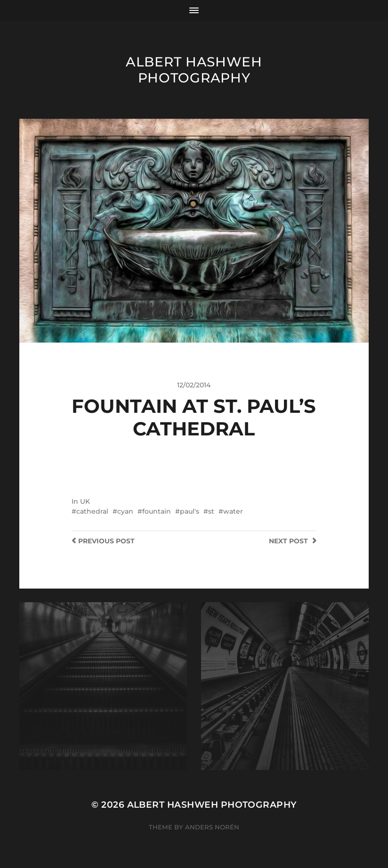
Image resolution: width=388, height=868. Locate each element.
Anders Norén (212, 827)
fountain (157, 511)
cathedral (92, 511)
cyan (125, 511)
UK (85, 501)
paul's (190, 511)
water (233, 511)
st (211, 511)
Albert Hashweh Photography (194, 70)
